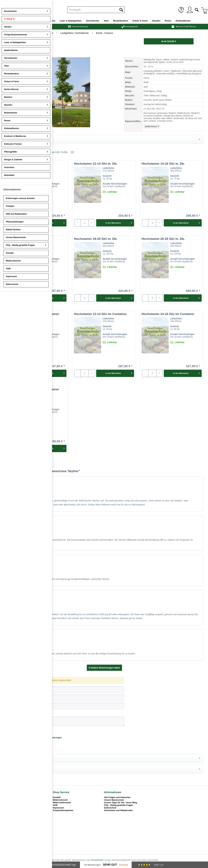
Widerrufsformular (62, 803)
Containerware (18, 152)
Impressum (58, 808)
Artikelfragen (42, 464)
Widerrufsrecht (60, 800)
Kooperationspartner (63, 811)
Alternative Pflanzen (19, 769)
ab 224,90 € (169, 41)
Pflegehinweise (16, 759)
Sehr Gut (110, 865)
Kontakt (57, 798)
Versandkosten (97, 860)
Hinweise (124, 865)
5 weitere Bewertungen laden (104, 668)
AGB (55, 805)
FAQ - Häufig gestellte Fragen (119, 805)
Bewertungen (16, 464)
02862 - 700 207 (13, 802)
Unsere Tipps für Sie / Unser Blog (120, 803)
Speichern (13, 746)
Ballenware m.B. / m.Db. (56, 152)
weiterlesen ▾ (152, 126)
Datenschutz (110, 808)
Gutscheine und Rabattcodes (118, 811)
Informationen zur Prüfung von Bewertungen (28, 475)
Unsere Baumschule (114, 800)
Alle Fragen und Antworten (117, 798)
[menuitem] (181, 10)
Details (11, 139)
